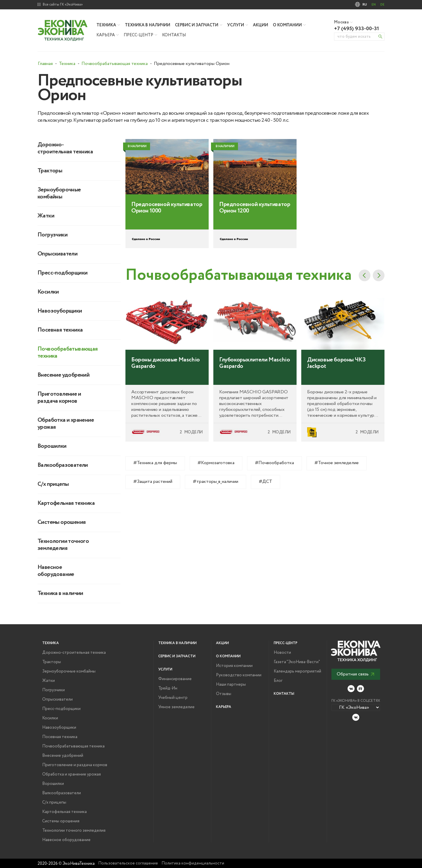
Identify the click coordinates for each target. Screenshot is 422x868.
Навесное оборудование (56, 571)
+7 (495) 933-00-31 (357, 29)
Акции (261, 25)
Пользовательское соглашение (128, 863)
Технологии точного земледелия (63, 545)
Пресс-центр (138, 35)
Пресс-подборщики (62, 273)
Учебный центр (173, 698)
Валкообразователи (63, 465)
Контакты (174, 35)
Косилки (48, 292)
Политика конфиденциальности (193, 863)
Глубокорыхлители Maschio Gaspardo (255, 383)
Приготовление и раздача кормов (59, 398)
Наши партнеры (231, 685)
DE (382, 5)
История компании (234, 666)
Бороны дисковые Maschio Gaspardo (166, 383)
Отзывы (224, 694)
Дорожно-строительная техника (65, 148)
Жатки (46, 216)
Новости (282, 653)
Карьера (106, 35)
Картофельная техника (66, 503)
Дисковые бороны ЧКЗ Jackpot (336, 383)
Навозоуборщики (60, 311)
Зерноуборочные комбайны (59, 193)
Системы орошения (62, 522)
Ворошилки (52, 446)
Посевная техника (60, 330)
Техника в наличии (148, 25)
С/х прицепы (53, 484)
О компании (287, 25)
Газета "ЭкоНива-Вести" (297, 662)
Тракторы (50, 171)
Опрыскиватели (57, 254)
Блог (278, 681)
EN (374, 5)
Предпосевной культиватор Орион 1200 (255, 228)
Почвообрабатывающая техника (67, 353)
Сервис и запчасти (197, 25)
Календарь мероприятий (297, 671)
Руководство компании (239, 675)
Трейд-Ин (168, 688)
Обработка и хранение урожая (66, 424)
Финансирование (175, 679)
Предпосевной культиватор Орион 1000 (167, 228)
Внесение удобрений (63, 375)
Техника (106, 25)
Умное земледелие (176, 707)
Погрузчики (52, 235)
